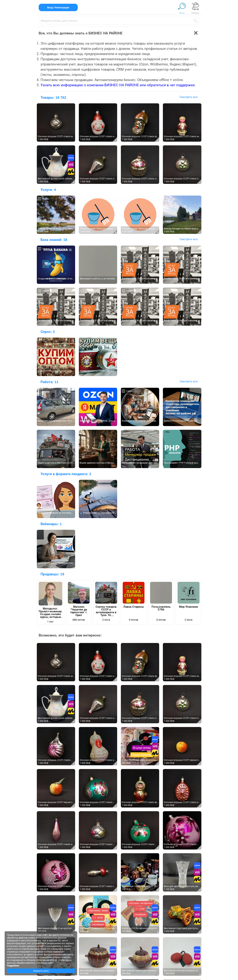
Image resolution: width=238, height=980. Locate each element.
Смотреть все (189, 97)
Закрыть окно (41, 971)
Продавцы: (52, 574)
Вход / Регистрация (58, 8)
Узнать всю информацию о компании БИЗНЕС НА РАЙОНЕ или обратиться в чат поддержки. (118, 85)
